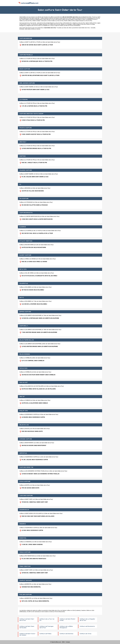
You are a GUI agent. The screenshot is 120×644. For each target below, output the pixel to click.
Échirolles (22, 29)
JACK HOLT (23, 142)
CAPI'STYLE (23, 453)
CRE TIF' (22, 397)
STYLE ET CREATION (26, 241)
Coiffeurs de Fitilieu (45, 634)
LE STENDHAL (24, 100)
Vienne (38, 29)
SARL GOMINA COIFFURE (27, 83)
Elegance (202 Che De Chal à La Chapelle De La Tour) (40, 25)
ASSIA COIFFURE (25, 69)
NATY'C (22, 298)
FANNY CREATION (25, 566)
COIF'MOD (23, 156)
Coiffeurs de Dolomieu (66, 634)
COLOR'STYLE (24, 283)
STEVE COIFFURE (25, 481)
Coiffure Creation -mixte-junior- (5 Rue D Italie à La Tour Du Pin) (48, 21)
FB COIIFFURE (24, 199)
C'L (20, 184)
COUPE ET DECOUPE (26, 580)
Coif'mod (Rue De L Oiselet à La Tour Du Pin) (74, 23)
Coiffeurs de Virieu (86, 634)
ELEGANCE (23, 227)
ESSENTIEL (23, 538)
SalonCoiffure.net (24, 17)
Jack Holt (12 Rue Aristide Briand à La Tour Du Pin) (50, 23)
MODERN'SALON (24, 510)
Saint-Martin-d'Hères (30, 29)
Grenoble (93, 28)
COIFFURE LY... (24, 326)
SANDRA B (23, 524)
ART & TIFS (23, 269)
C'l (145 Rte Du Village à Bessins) (39, 24)
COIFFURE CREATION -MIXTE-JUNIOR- (32, 114)
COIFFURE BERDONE (26, 38)
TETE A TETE (23, 368)
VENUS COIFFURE (25, 552)
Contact (68, 642)
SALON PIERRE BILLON (27, 340)
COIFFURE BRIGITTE (26, 213)
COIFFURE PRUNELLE (26, 55)
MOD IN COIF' (24, 382)
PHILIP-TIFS (24, 411)
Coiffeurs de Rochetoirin (87, 626)
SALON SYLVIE (24, 425)
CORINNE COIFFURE (26, 439)
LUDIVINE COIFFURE (26, 496)
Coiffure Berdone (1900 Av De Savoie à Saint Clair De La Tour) (56, 18)
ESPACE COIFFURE (25, 312)
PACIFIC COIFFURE (26, 128)
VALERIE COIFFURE (26, 170)
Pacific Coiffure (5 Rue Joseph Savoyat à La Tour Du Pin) (78, 21)
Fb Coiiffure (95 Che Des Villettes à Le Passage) (60, 24)
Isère (90, 17)
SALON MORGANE (25, 354)
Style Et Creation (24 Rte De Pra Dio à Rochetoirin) (68, 25)
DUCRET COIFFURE (25, 255)
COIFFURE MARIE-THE (26, 467)
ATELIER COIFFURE (26, 595)
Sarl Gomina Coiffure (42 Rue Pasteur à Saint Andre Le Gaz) (70, 19)
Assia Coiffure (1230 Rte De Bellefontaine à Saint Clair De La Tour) (38, 19)
